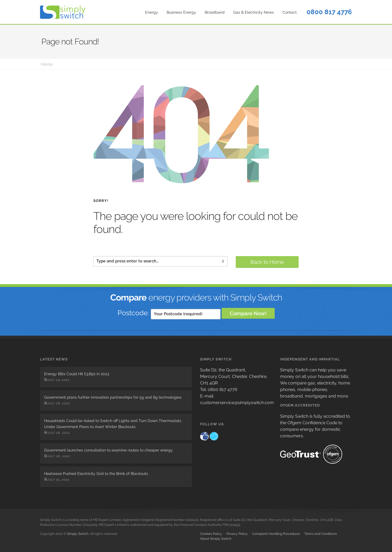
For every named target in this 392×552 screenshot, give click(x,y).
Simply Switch (78, 534)
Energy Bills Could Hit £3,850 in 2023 (76, 374)
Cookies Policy (211, 534)
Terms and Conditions (321, 534)
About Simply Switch (216, 539)
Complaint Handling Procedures (276, 534)
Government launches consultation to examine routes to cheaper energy (108, 450)
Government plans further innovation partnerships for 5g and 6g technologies (113, 397)
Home (47, 64)
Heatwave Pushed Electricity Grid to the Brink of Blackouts (96, 474)
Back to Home (267, 262)
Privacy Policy (237, 534)
